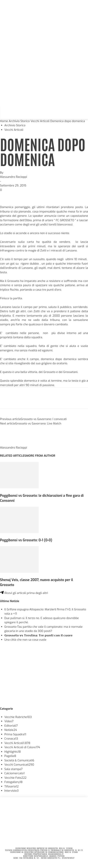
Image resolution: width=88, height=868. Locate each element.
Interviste (12, 791)
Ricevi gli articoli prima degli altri (24, 593)
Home (4, 121)
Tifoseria (12, 786)
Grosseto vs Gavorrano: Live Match (38, 423)
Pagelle (10, 756)
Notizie (11, 730)
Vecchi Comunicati (19, 765)
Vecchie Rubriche (18, 717)
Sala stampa (14, 769)
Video (9, 721)
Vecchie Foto (15, 778)
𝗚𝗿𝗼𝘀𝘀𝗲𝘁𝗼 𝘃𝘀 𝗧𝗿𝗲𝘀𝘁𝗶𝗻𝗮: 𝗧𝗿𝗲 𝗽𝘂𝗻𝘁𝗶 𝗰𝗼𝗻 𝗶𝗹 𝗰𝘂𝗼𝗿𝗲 (38, 635)
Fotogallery (14, 782)
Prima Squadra (15, 734)
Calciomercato (15, 773)
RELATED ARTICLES (13, 456)
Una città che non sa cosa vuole (25, 640)
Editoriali (11, 726)
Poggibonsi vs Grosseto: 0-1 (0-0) (26, 540)
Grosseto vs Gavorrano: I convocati (44, 419)
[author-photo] (9, 443)
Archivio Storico (19, 121)
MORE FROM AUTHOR (41, 456)
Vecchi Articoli (40, 121)
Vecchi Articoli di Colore (22, 747)
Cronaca (11, 739)
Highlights (13, 752)
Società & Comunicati (19, 760)
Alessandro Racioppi (13, 177)
